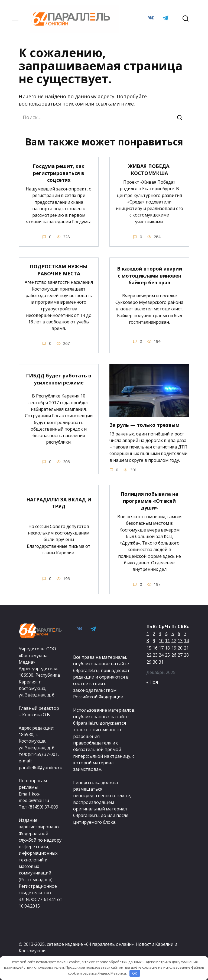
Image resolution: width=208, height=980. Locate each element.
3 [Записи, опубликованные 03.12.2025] (160, 633)
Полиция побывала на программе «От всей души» (149, 500)
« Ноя (152, 681)
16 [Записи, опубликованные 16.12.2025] (155, 647)
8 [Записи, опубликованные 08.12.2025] (148, 640)
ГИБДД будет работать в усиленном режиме (59, 378)
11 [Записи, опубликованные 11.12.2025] (167, 640)
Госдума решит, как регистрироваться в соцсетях (59, 173)
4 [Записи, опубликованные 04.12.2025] (166, 633)
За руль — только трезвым (144, 424)
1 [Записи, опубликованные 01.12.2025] (148, 633)
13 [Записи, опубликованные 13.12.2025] (180, 640)
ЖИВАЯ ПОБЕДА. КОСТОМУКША (149, 169)
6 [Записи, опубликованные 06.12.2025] (179, 633)
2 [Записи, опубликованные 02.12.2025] (154, 633)
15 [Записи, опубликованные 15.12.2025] (149, 647)
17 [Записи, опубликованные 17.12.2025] (161, 647)
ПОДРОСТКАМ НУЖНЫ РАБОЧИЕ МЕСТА (59, 270)
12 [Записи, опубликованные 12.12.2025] (174, 640)
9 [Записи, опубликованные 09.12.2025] (154, 640)
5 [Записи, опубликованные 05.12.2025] (173, 633)
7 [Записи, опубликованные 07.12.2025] (185, 633)
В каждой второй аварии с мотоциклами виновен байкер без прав (149, 275)
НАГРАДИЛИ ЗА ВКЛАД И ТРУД (59, 502)
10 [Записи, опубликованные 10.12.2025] (161, 640)
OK (135, 973)
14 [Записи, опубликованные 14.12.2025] (186, 640)
